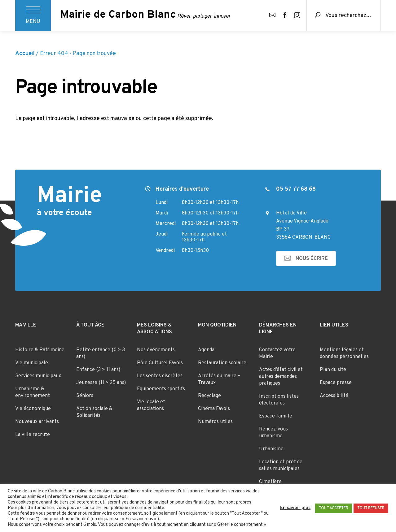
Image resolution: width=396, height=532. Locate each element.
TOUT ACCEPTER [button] (334, 508)
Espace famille (276, 416)
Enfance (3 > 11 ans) (98, 370)
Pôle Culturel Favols (160, 363)
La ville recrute (33, 435)
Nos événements (156, 350)
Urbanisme (271, 449)
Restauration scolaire (222, 363)
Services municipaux (38, 376)
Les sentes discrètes (160, 376)
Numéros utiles (215, 422)
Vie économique (33, 409)
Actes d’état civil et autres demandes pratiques (281, 377)
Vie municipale (32, 363)
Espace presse (336, 383)
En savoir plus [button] (295, 508)
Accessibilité (334, 396)
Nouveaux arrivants (37, 422)
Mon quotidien (217, 325)
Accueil (25, 54)
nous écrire (312, 259)
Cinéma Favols (214, 409)
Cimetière (270, 482)
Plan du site (333, 370)
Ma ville (26, 325)
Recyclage (209, 396)
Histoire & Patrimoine (40, 350)
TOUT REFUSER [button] (371, 508)
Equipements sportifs (161, 389)
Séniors (85, 396)
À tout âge (90, 325)
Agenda (206, 350)
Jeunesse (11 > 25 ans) (101, 383)
